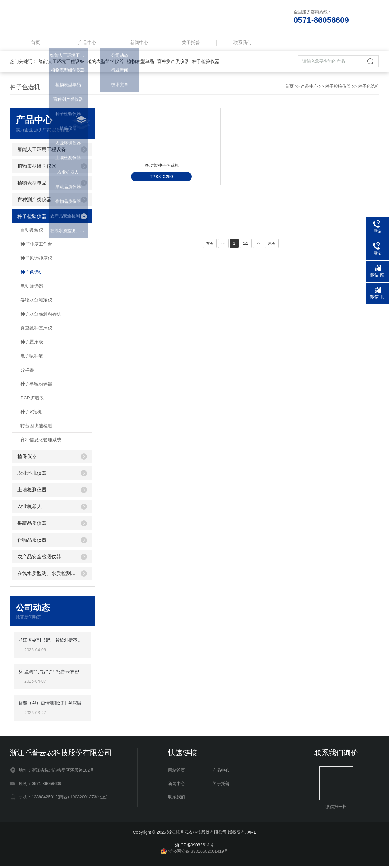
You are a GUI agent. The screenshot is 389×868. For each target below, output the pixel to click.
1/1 (246, 245)
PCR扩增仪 (32, 399)
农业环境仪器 (32, 475)
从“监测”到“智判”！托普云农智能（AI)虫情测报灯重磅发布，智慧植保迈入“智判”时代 (52, 673)
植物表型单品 (140, 63)
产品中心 (87, 43)
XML (252, 834)
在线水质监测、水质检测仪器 (47, 575)
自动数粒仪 (32, 231)
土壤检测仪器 (32, 491)
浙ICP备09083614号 (194, 846)
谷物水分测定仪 (36, 301)
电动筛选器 (32, 287)
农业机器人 (29, 508)
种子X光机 (31, 413)
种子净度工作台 (36, 245)
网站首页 (177, 772)
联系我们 (243, 43)
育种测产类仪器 (173, 63)
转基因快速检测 (36, 427)
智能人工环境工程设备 (61, 63)
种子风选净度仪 (36, 259)
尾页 (272, 245)
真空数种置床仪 (36, 329)
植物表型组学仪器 (105, 63)
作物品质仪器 (32, 541)
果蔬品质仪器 (32, 525)
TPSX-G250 (145, 205)
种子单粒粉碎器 (36, 385)
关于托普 (191, 43)
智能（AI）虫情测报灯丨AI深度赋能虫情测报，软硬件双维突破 (52, 704)
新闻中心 (139, 43)
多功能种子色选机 (147, 190)
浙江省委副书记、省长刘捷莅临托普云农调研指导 (52, 641)
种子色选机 (369, 88)
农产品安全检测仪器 (39, 558)
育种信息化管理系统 (41, 441)
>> (258, 245)
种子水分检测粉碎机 (41, 315)
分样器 (27, 371)
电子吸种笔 (32, 357)
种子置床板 (32, 343)
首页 (36, 43)
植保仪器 (27, 458)
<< (223, 245)
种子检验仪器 (206, 63)
